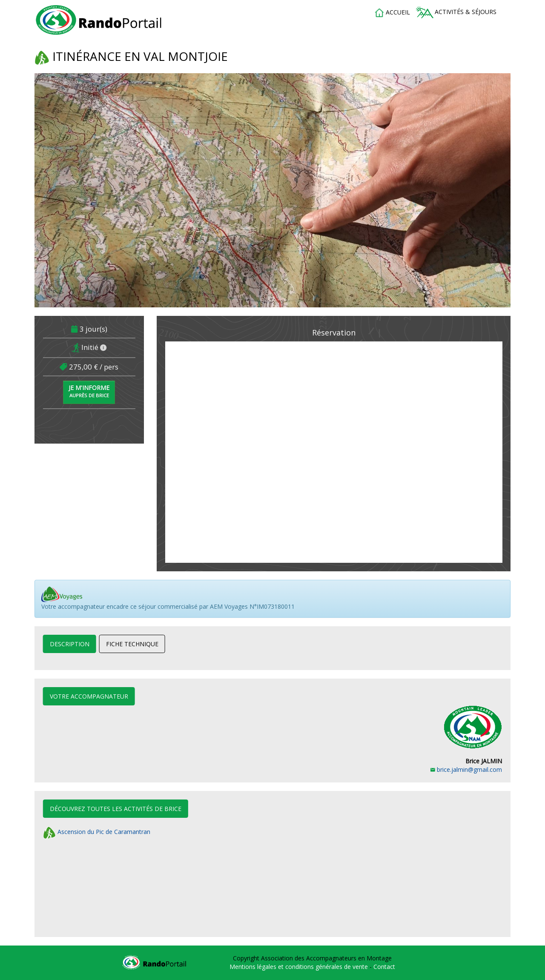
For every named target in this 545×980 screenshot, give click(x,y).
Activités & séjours (456, 13)
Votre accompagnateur (89, 696)
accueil (392, 13)
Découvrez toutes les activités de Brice (116, 809)
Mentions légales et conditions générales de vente (300, 967)
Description (70, 644)
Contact (384, 967)
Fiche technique (132, 644)
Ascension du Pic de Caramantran (97, 832)
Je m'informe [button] (89, 391)
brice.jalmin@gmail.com (466, 769)
